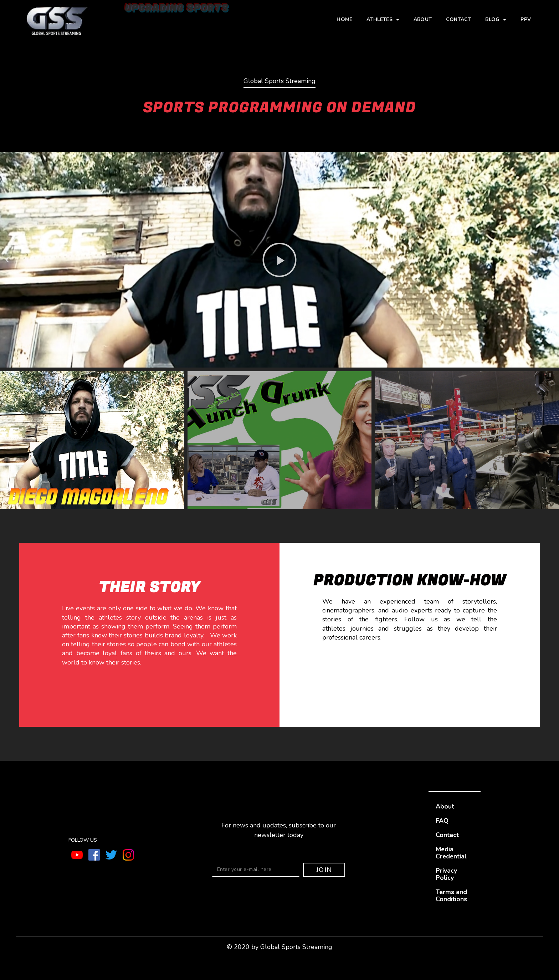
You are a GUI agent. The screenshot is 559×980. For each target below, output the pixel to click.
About (423, 19)
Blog (496, 20)
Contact (458, 19)
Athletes (383, 20)
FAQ (442, 821)
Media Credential (452, 853)
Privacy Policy (446, 874)
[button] (7, 260)
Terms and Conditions (452, 896)
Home (344, 19)
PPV (526, 19)
